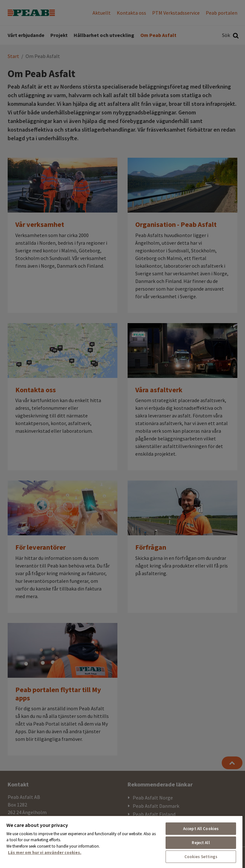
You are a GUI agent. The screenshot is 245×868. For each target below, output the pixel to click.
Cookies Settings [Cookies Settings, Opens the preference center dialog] (201, 857)
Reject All (201, 843)
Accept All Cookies (201, 829)
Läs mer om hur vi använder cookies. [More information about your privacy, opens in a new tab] (45, 853)
